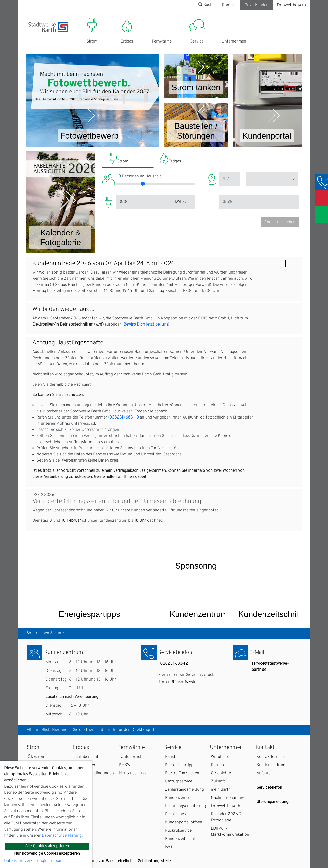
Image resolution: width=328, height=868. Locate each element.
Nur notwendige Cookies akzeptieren (47, 854)
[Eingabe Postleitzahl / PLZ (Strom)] (229, 179)
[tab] (128, 159)
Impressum (54, 861)
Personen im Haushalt (140, 176)
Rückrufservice (185, 682)
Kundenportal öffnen (184, 822)
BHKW (125, 765)
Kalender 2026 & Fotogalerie (226, 817)
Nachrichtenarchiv (227, 798)
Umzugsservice (179, 781)
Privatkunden (257, 5)
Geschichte (221, 773)
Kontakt (229, 5)
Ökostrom (36, 757)
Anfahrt (263, 773)
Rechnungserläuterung (186, 806)
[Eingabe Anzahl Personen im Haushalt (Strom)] (155, 184)
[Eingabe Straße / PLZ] (258, 202)
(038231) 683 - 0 (124, 417)
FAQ (169, 847)
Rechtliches (175, 814)
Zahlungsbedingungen (94, 773)
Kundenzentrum (179, 798)
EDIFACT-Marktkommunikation (230, 832)
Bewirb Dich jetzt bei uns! (146, 325)
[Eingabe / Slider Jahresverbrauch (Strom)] (144, 202)
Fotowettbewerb (291, 5)
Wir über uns (222, 757)
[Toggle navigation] (32, 35)
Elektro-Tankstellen (182, 773)
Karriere (218, 765)
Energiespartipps (180, 765)
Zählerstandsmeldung (184, 790)
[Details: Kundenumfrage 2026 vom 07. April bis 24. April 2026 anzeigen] (286, 264)
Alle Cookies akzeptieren (47, 846)
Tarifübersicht (86, 757)
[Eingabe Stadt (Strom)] (272, 179)
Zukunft (218, 781)
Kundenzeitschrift (181, 839)
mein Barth (221, 790)
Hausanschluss (132, 773)
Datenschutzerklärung (62, 836)
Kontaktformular (271, 757)
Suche (206, 5)
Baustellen (174, 757)
